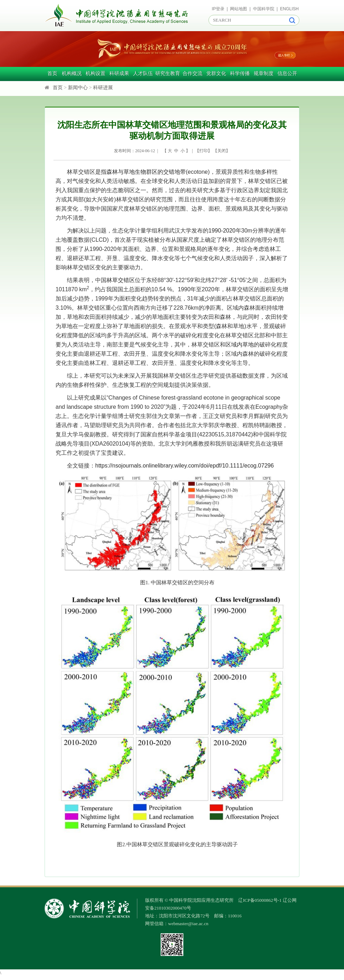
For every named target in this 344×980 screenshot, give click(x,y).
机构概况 (72, 73)
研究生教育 (168, 73)
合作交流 (193, 73)
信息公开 (287, 73)
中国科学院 (264, 9)
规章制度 (264, 73)
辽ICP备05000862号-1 (260, 900)
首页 (52, 73)
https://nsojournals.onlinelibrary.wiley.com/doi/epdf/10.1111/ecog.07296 (185, 466)
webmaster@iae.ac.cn (188, 924)
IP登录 (218, 9)
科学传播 (240, 73)
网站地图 (239, 9)
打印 (203, 151)
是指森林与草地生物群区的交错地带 (141, 172)
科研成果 (119, 73)
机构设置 (96, 73)
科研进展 (103, 88)
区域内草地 (240, 345)
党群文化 (216, 73)
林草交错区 (121, 280)
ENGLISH (289, 9)
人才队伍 (143, 73)
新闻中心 (78, 88)
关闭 (222, 151)
